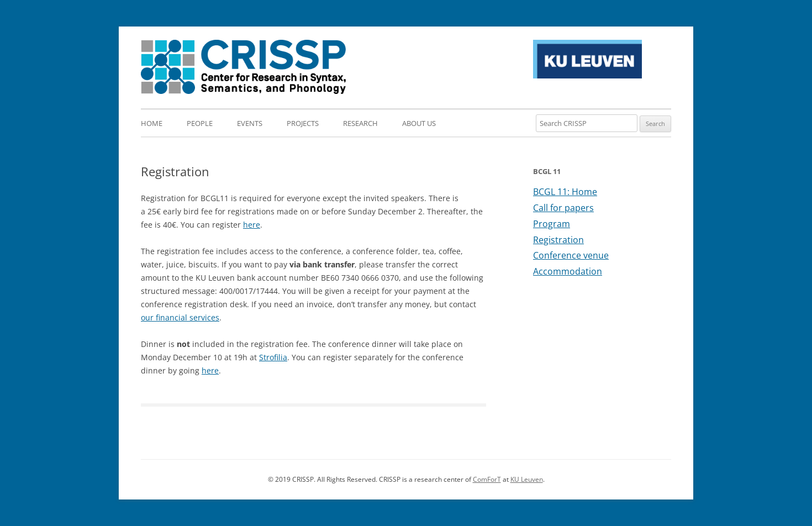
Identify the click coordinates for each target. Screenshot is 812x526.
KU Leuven (527, 479)
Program (552, 224)
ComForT (487, 479)
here (252, 225)
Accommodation (568, 271)
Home (152, 123)
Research (360, 123)
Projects (303, 123)
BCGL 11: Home (565, 192)
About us (419, 123)
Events (250, 123)
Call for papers (563, 208)
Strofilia (273, 357)
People (200, 123)
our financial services (180, 317)
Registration (558, 240)
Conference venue (571, 255)
